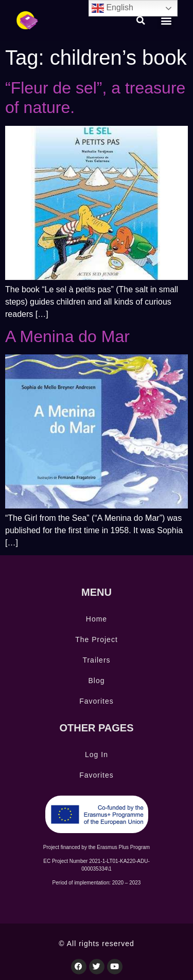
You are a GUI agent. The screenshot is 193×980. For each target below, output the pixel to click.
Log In (97, 755)
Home (97, 619)
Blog (96, 681)
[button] (141, 21)
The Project (97, 639)
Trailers (96, 660)
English (112, 8)
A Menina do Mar (67, 336)
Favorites (97, 701)
